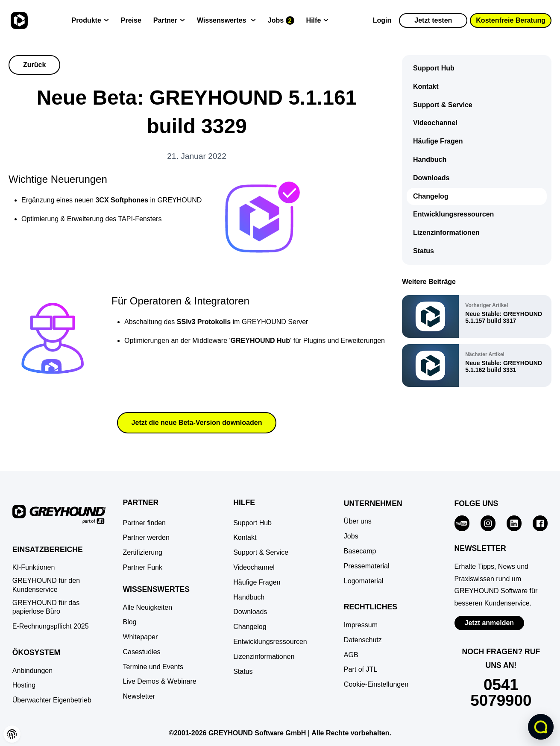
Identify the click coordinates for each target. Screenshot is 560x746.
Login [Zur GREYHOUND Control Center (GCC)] (382, 20)
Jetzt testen (433, 20)
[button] (12, 734)
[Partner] (169, 21)
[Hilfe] (318, 21)
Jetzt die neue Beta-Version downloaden (197, 423)
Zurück (34, 65)
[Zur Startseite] (18, 20)
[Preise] (131, 21)
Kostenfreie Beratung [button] (511, 20)
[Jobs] (281, 21)
